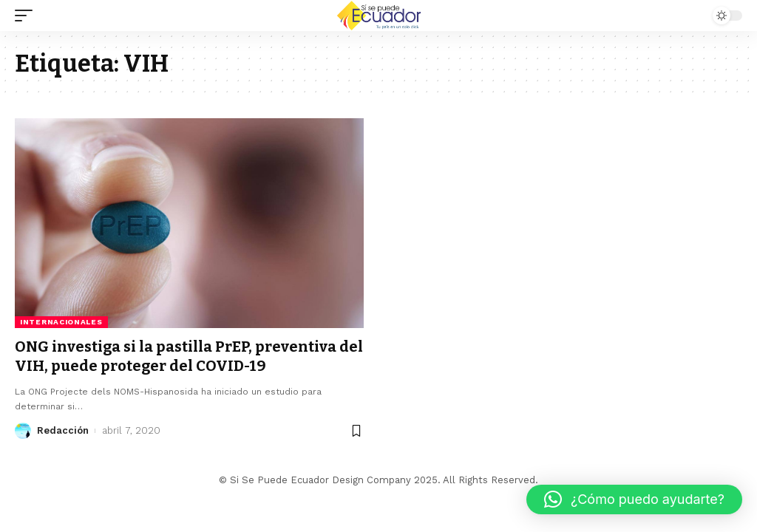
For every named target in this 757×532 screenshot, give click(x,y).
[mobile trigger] (27, 16)
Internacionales (61, 322)
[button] (634, 499)
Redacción (63, 430)
